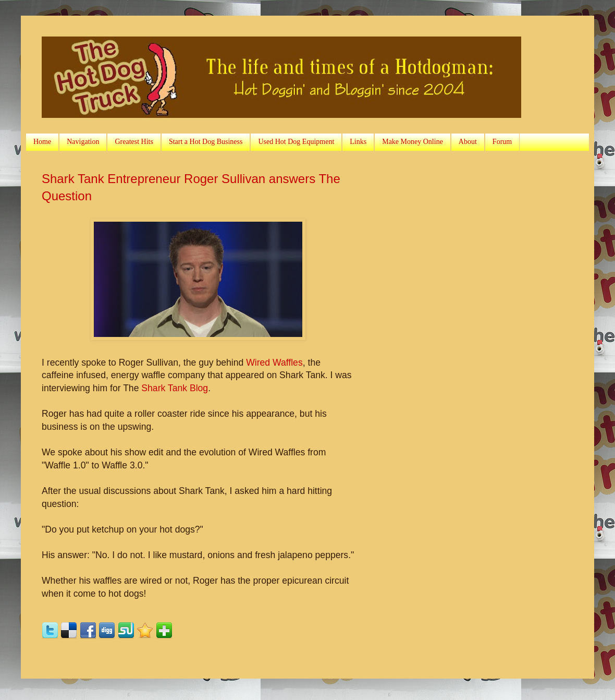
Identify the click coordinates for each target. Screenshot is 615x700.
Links (358, 142)
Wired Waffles (274, 363)
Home (42, 142)
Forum (502, 142)
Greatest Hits (134, 142)
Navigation (83, 142)
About (468, 142)
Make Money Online (413, 142)
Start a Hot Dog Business (206, 142)
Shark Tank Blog (175, 388)
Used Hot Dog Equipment (296, 142)
